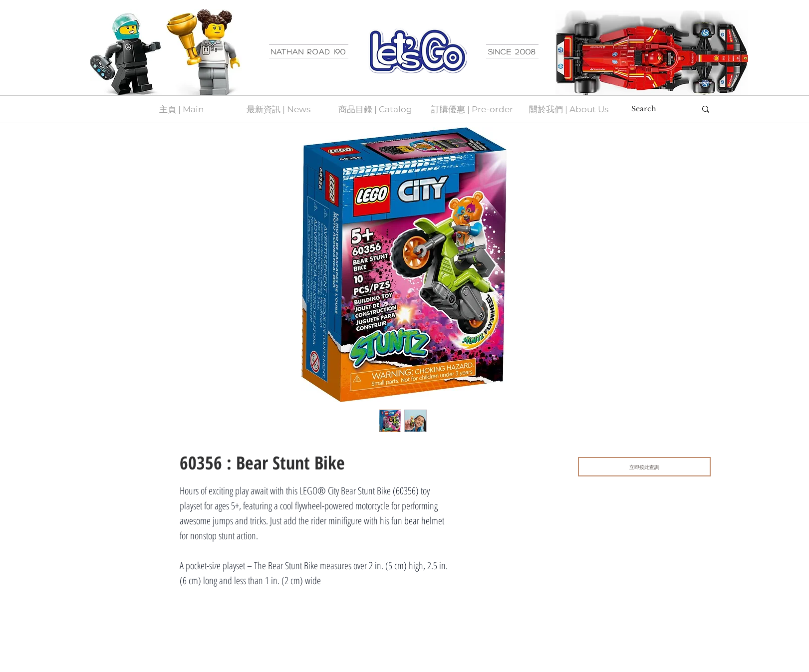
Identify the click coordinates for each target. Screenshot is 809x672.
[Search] (656, 109)
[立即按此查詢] (644, 467)
